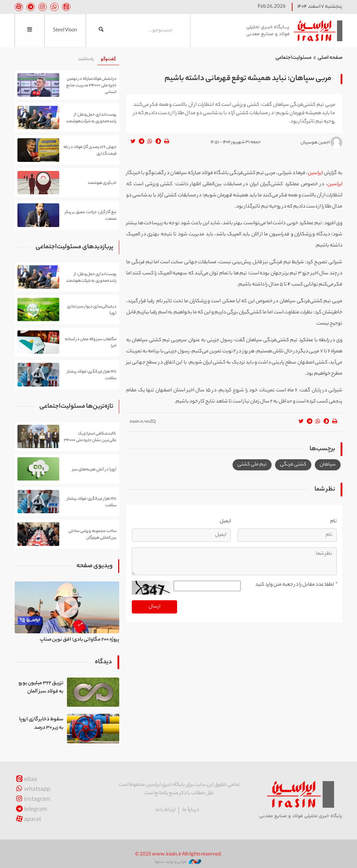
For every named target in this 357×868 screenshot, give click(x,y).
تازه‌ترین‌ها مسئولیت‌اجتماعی (76, 407)
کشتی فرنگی (293, 465)
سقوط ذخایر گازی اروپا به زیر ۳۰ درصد (41, 724)
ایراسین (292, 31)
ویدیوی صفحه (94, 566)
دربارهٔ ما (191, 810)
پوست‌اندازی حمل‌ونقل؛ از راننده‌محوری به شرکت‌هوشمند (91, 118)
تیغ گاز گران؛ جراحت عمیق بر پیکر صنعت (91, 216)
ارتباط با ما (165, 810)
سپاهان (328, 465)
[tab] (108, 60)
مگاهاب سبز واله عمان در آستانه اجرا (91, 343)
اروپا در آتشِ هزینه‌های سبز (94, 469)
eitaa (26, 780)
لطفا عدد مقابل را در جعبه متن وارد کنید (296, 585)
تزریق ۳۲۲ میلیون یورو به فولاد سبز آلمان (41, 688)
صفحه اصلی (330, 58)
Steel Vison (65, 31)
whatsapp (33, 790)
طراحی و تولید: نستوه (178, 862)
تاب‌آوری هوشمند (102, 183)
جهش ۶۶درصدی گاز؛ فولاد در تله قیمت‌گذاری (90, 150)
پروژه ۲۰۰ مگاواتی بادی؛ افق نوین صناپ (79, 640)
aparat (28, 820)
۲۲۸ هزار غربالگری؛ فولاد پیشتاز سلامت (92, 375)
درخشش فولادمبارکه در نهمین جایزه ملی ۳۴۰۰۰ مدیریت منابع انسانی (91, 85)
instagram (32, 800)
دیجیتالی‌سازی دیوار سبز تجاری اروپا (92, 310)
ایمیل (225, 522)
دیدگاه (103, 662)
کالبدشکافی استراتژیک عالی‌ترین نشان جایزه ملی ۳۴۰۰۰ (90, 437)
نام (333, 522)
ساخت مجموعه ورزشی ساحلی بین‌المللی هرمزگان (92, 534)
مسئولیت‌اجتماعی (294, 58)
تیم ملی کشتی (252, 465)
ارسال (154, 607)
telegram (31, 810)
